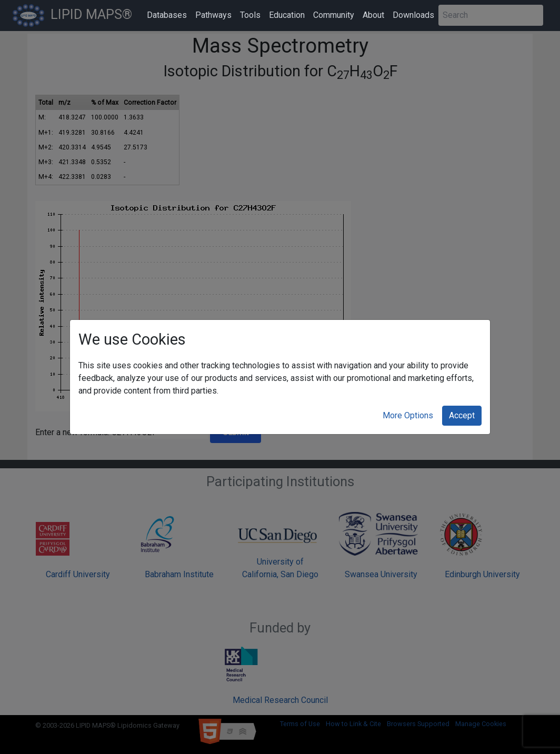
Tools (250, 15)
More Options (408, 415)
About (373, 15)
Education (287, 15)
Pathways (213, 15)
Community (334, 15)
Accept (462, 415)
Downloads (413, 15)
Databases (167, 15)
